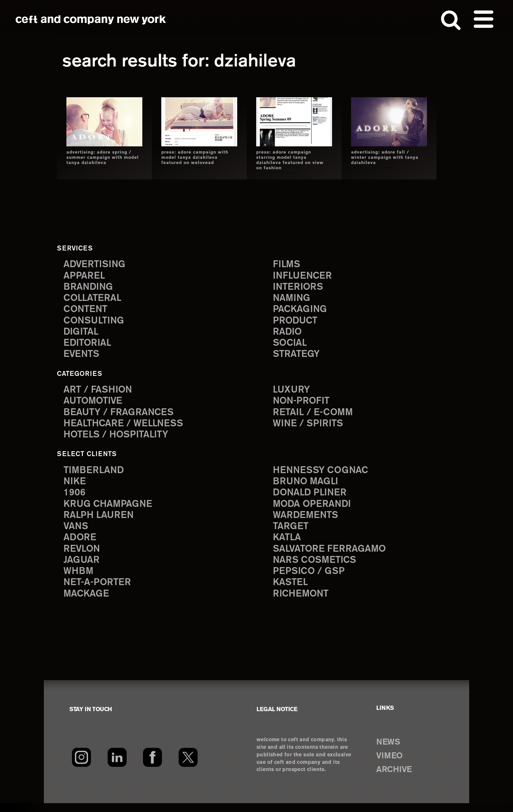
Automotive (95, 404)
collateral (94, 299)
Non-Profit (303, 404)
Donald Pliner (312, 498)
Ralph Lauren (101, 521)
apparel (85, 276)
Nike (76, 486)
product (297, 323)
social (291, 346)
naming (293, 299)
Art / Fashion (100, 393)
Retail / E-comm (315, 416)
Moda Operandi (315, 509)
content (87, 311)
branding (90, 288)
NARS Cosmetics (318, 568)
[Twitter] (188, 766)
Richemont (303, 603)
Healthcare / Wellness (127, 428)
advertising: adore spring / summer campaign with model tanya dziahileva (102, 157)
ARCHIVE (397, 779)
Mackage (88, 603)
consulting (96, 323)
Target (292, 533)
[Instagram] (81, 766)
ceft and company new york (91, 20)
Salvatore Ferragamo (333, 556)
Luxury (293, 393)
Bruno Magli (308, 486)
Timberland (96, 475)
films (288, 264)
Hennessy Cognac (324, 475)
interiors (300, 288)
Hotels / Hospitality (120, 439)
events (83, 358)
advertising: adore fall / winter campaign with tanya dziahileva (385, 157)
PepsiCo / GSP (311, 579)
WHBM (80, 579)
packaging (302, 311)
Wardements (308, 521)
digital (82, 334)
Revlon (83, 556)
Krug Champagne (111, 509)
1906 (75, 498)
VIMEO (391, 765)
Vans (77, 533)
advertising (97, 264)
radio (288, 334)
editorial (89, 346)
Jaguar (83, 568)
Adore (81, 544)
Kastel (292, 591)
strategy (298, 358)
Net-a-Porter (99, 591)
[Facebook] (153, 766)
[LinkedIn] (117, 766)
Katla (288, 544)
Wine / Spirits (310, 428)
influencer (304, 276)
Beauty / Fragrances (122, 416)
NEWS (390, 751)
